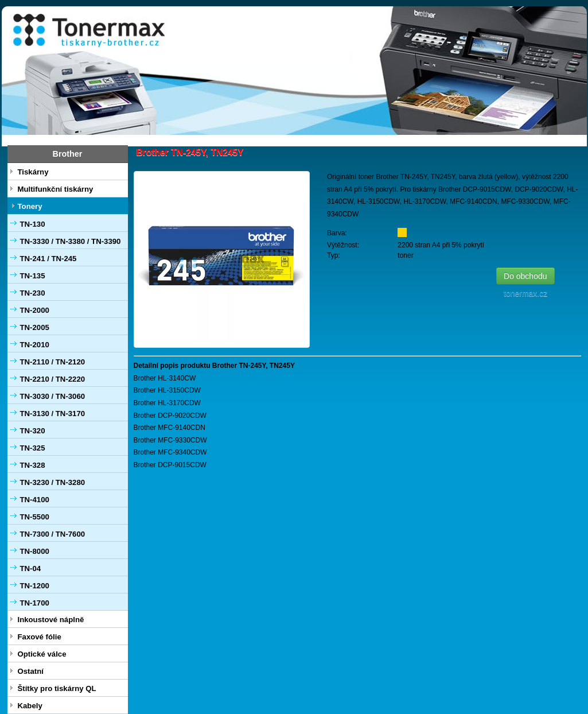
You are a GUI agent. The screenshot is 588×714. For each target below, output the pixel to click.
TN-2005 (35, 327)
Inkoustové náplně (51, 620)
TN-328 (33, 465)
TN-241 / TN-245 (48, 259)
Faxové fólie (40, 637)
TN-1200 (35, 586)
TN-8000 (35, 551)
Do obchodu (525, 276)
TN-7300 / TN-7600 (53, 534)
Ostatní (31, 671)
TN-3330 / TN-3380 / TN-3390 (71, 241)
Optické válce (42, 654)
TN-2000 (35, 310)
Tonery (30, 206)
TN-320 (33, 431)
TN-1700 (35, 603)
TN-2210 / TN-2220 (53, 379)
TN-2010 (35, 345)
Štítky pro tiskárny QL (57, 688)
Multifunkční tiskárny (56, 189)
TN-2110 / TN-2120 (53, 362)
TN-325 (33, 448)
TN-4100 (35, 500)
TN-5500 (35, 517)
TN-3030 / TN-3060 (53, 396)
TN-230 (33, 293)
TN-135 (33, 276)
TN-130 (33, 224)
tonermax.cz (528, 293)
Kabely (30, 706)
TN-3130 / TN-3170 (53, 414)
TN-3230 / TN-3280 (53, 482)
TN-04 (31, 569)
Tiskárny (33, 172)
